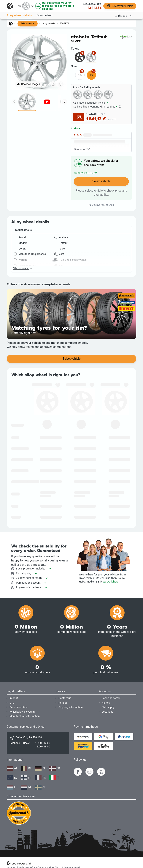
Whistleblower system (22, 712)
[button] (71, 230)
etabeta (64, 23)
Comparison (45, 14)
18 (80, 75)
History (106, 703)
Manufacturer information (25, 716)
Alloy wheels (49, 23)
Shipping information (71, 707)
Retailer (63, 703)
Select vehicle (28, 23)
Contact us (65, 698)
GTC (12, 703)
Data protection (19, 707)
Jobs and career (111, 698)
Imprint (14, 698)
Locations (107, 712)
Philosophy (108, 707)
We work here (111, 582)
